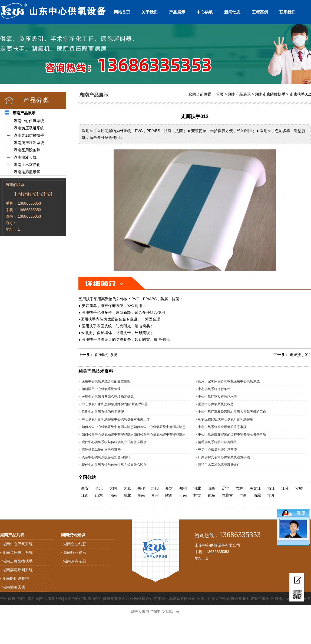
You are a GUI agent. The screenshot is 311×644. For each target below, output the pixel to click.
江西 (85, 495)
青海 (211, 495)
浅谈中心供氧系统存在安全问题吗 (106, 457)
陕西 (169, 495)
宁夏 (271, 495)
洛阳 (155, 488)
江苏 (285, 488)
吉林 (239, 488)
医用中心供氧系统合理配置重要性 (106, 381)
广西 (243, 495)
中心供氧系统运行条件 (214, 389)
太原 (127, 488)
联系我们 (287, 12)
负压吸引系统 (106, 355)
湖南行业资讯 (75, 553)
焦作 (141, 488)
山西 (211, 488)
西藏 (257, 495)
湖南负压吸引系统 (18, 553)
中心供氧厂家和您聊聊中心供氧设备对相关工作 (116, 419)
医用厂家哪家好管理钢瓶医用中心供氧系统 (229, 381)
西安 (85, 488)
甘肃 (197, 495)
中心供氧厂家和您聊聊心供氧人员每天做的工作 (232, 412)
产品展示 (177, 12)
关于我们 (150, 12)
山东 (99, 495)
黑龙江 (255, 488)
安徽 (299, 488)
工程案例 (260, 12)
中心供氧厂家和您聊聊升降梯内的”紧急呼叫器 (115, 404)
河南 (113, 495)
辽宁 (225, 488)
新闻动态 (232, 12)
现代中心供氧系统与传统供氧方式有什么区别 (114, 442)
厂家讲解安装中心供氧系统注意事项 (224, 457)
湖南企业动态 (75, 544)
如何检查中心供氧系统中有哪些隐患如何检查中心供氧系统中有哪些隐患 (134, 427)
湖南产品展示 (239, 94)
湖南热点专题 (75, 561)
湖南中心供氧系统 (18, 544)
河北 (197, 488)
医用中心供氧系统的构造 (216, 404)
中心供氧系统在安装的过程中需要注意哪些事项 (232, 434)
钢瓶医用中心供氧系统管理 (101, 389)
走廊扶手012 (300, 94)
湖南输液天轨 (14, 587)
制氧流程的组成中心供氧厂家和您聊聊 (226, 419)
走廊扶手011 (300, 355)
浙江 (271, 488)
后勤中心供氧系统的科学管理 (103, 412)
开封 (169, 488)
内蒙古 (227, 495)
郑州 (183, 488)
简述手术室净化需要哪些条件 (219, 465)
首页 (220, 94)
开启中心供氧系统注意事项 (217, 450)
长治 (99, 488)
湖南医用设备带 (16, 578)
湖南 (141, 495)
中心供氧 (205, 12)
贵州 (155, 495)
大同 (113, 488)
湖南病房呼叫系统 (18, 570)
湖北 (127, 495)
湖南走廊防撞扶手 (270, 94)
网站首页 (122, 12)
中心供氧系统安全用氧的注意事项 (222, 427)
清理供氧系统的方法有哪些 (217, 442)
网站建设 (142, 599)
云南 (183, 495)
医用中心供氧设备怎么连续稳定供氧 (108, 397)
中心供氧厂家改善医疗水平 (217, 397)
